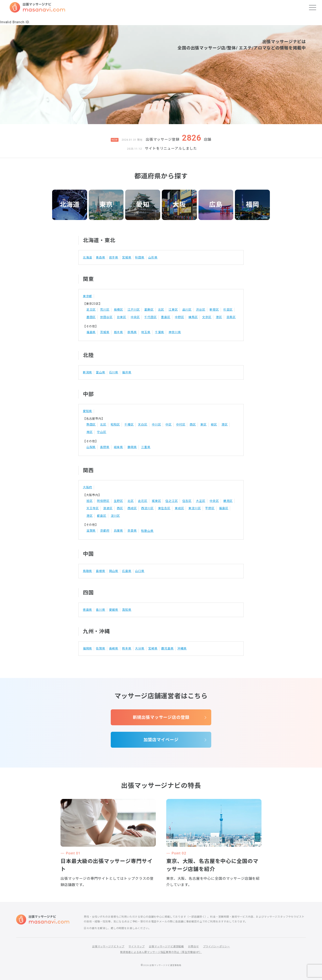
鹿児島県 (167, 648)
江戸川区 (134, 310)
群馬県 (132, 332)
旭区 (90, 501)
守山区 (102, 432)
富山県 (101, 372)
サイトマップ (137, 947)
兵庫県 (119, 531)
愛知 (143, 205)
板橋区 (119, 310)
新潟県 (88, 372)
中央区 (135, 317)
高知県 (127, 610)
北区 (161, 310)
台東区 (122, 317)
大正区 (201, 501)
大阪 (179, 205)
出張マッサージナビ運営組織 (166, 947)
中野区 (180, 317)
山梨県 (91, 447)
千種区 (129, 424)
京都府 (105, 531)
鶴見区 (228, 501)
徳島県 (88, 610)
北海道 (70, 205)
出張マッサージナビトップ (108, 947)
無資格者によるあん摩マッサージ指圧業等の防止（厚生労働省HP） (161, 952)
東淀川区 (195, 508)
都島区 (102, 516)
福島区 (224, 508)
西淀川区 (147, 508)
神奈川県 (175, 332)
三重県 (146, 447)
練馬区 (193, 317)
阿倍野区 (103, 501)
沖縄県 (182, 648)
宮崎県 (153, 648)
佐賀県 (101, 648)
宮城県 (127, 257)
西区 (193, 424)
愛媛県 (114, 610)
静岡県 (132, 447)
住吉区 (187, 501)
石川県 (114, 372)
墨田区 (91, 317)
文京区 (207, 317)
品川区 (187, 310)
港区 (219, 317)
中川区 (156, 424)
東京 (106, 205)
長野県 (105, 447)
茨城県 (105, 332)
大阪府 (88, 487)
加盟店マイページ (161, 740)
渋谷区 (201, 310)
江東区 (173, 310)
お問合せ (193, 947)
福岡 (252, 205)
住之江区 (172, 501)
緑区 (214, 424)
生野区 (119, 501)
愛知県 (88, 411)
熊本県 (127, 648)
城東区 (156, 501)
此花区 (143, 501)
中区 (169, 424)
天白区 (143, 424)
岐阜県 (119, 447)
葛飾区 (149, 310)
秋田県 (140, 257)
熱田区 (91, 424)
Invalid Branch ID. (15, 22)
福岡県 (88, 648)
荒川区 (105, 310)
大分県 (140, 648)
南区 (90, 432)
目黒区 (231, 317)
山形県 (153, 257)
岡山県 (114, 571)
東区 (204, 424)
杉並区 (228, 310)
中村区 (181, 424)
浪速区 (108, 508)
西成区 (132, 508)
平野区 (210, 508)
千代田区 (150, 317)
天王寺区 (93, 508)
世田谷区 (106, 317)
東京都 (88, 296)
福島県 (91, 332)
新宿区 (214, 310)
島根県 (101, 571)
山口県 (140, 571)
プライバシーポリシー (216, 947)
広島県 (127, 571)
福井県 (127, 372)
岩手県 (114, 257)
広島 (216, 205)
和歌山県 (147, 531)
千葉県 (160, 332)
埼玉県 (146, 332)
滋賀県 (91, 531)
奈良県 (132, 531)
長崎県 (114, 648)
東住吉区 (164, 508)
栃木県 (119, 332)
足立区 (91, 310)
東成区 (180, 508)
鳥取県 (88, 571)
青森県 (101, 257)
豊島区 (166, 317)
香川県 (101, 610)
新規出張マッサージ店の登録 (161, 717)
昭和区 (115, 424)
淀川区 (115, 516)
